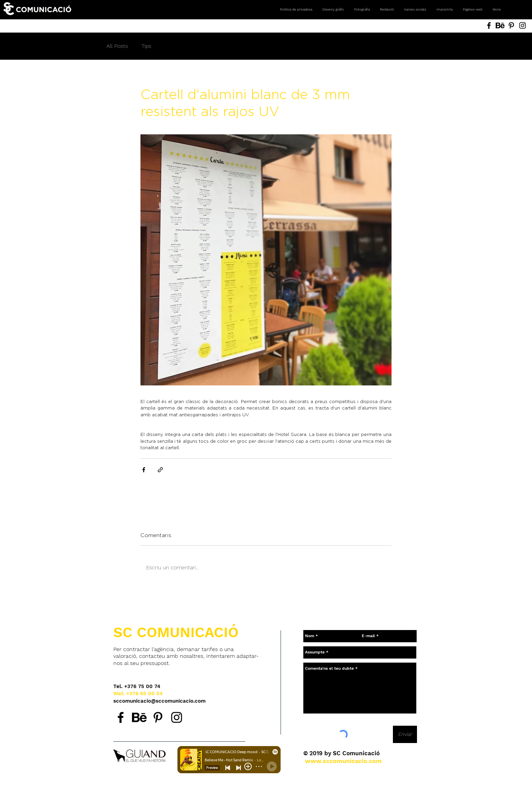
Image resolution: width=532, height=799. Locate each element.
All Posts (117, 46)
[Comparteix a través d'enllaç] (160, 470)
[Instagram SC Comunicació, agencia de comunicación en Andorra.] (177, 717)
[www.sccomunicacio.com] (343, 761)
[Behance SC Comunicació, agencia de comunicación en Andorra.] (139, 717)
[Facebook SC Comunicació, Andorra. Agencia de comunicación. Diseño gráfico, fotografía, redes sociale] (489, 25)
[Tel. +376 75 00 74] (137, 687)
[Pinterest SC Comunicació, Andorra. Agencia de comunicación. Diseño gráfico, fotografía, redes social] (511, 25)
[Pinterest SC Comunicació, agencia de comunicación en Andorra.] (158, 717)
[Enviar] (405, 734)
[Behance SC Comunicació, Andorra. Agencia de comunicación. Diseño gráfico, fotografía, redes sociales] (500, 25)
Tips (146, 46)
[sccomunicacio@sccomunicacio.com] (160, 701)
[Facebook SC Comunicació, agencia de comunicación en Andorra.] (121, 717)
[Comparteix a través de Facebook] (144, 470)
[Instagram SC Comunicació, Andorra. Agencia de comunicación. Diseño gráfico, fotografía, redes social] (522, 25)
